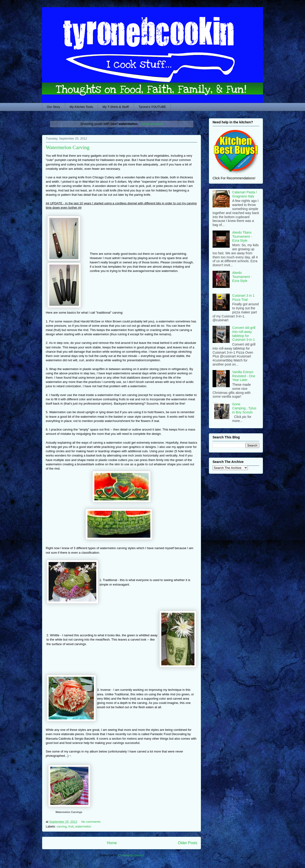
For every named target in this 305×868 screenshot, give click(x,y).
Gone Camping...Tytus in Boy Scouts (244, 408)
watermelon (83, 826)
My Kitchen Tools (81, 107)
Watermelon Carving (68, 147)
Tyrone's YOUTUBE (152, 107)
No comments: (92, 822)
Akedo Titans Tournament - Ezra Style (242, 236)
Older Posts (188, 843)
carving (62, 826)
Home (112, 843)
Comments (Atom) (131, 855)
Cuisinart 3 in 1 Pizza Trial (243, 298)
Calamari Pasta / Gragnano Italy (245, 194)
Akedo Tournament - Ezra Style (242, 277)
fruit (71, 826)
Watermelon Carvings (69, 812)
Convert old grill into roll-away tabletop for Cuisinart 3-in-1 (244, 334)
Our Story (54, 107)
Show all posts (152, 124)
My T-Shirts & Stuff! (116, 107)
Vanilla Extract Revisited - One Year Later (244, 376)
